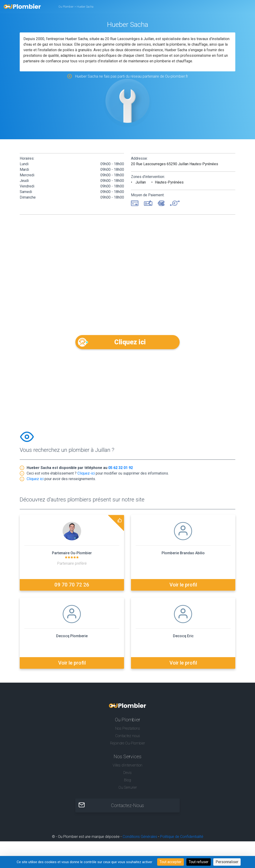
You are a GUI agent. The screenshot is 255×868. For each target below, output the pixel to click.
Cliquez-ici (86, 475)
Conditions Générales (140, 838)
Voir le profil (183, 587)
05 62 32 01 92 (121, 470)
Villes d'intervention (127, 767)
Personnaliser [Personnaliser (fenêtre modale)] (227, 862)
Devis (127, 774)
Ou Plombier (66, 7)
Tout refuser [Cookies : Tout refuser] (199, 862)
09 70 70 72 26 (72, 587)
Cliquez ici (128, 342)
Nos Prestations (128, 730)
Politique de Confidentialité (182, 838)
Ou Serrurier (128, 789)
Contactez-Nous (127, 807)
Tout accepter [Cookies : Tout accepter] (171, 862)
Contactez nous (128, 737)
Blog (127, 782)
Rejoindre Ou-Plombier (127, 745)
